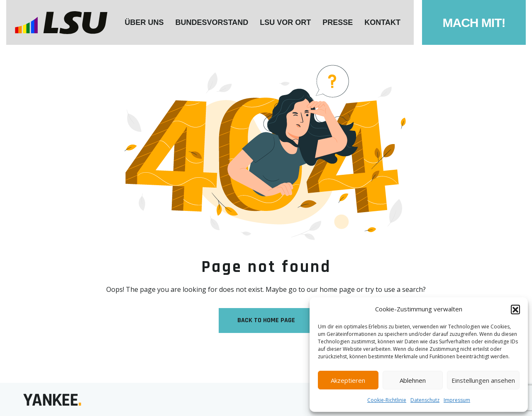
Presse (338, 22)
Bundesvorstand (212, 22)
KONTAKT (382, 22)
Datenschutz (425, 400)
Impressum (457, 400)
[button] (515, 309)
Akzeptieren (348, 380)
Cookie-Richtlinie (387, 400)
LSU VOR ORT (285, 22)
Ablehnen (413, 380)
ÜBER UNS (144, 22)
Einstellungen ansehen (483, 380)
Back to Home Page (266, 320)
